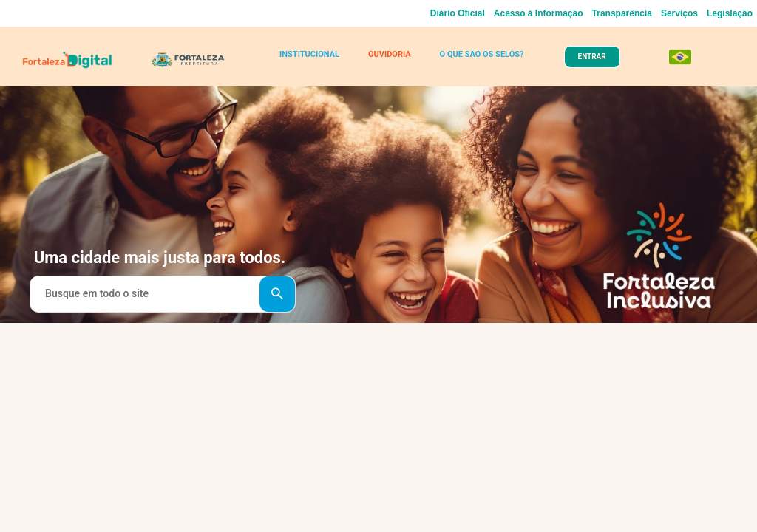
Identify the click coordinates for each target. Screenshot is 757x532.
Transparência (622, 13)
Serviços (679, 13)
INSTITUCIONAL (309, 54)
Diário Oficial (458, 13)
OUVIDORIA (390, 54)
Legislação (730, 13)
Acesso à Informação (539, 13)
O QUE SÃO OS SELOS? (482, 54)
